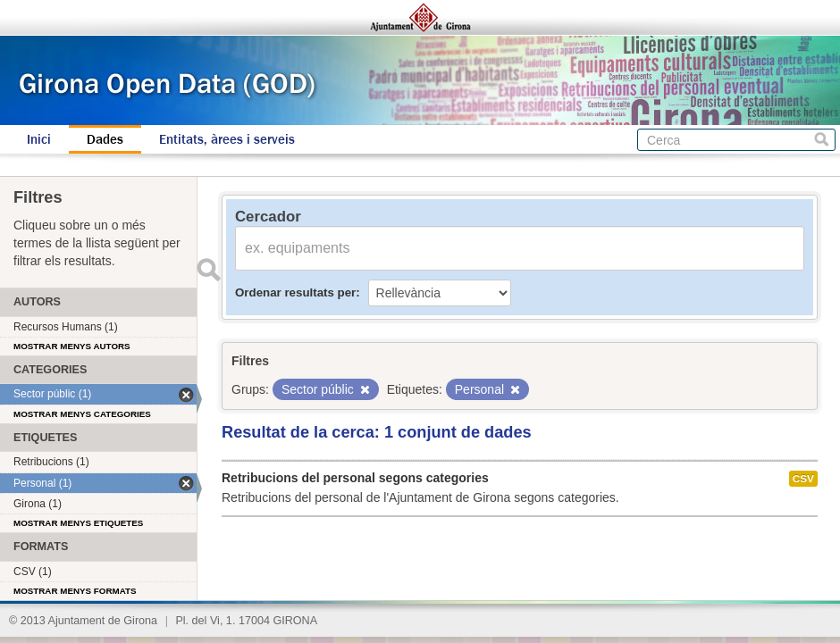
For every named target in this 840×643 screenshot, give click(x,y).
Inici (39, 139)
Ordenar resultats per (295, 292)
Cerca (822, 140)
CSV (803, 479)
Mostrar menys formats (75, 591)
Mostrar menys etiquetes (78, 523)
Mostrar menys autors (72, 346)
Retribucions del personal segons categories (355, 478)
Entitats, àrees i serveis (227, 139)
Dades (105, 139)
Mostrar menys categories (82, 414)
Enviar (208, 270)
